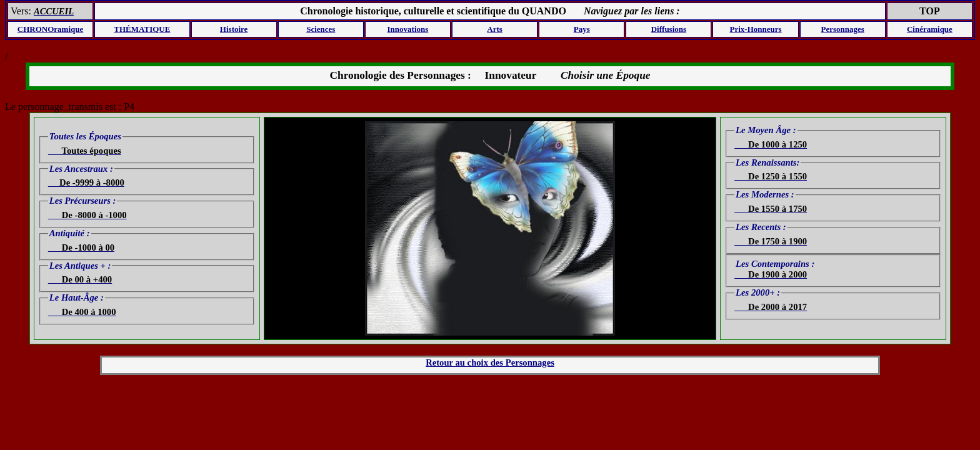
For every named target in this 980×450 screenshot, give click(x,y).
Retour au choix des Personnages (490, 362)
